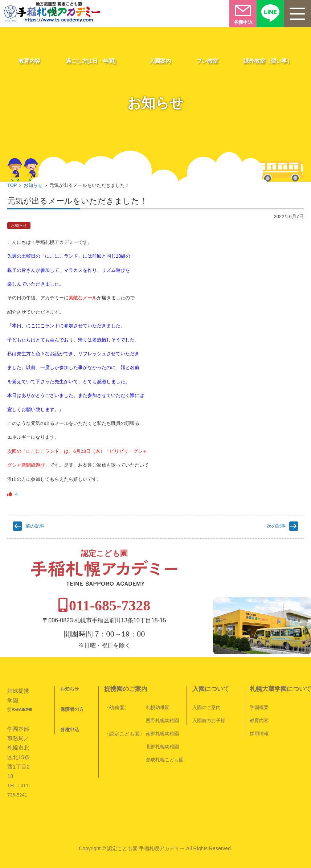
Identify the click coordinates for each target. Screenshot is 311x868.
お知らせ (33, 185)
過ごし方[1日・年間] (91, 61)
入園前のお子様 (209, 702)
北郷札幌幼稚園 (162, 728)
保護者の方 (72, 691)
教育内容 (29, 61)
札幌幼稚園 (158, 689)
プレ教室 (207, 61)
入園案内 (160, 61)
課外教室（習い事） (268, 61)
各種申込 (70, 711)
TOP (12, 185)
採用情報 (259, 715)
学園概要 (259, 689)
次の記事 (276, 526)
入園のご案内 (206, 689)
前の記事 (35, 526)
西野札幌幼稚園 (162, 702)
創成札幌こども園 (165, 741)
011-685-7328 (157, 587)
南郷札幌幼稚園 (162, 715)
